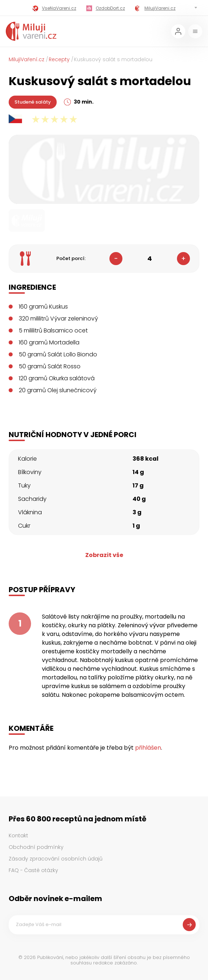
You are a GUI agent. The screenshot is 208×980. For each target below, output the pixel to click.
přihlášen (148, 748)
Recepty (59, 59)
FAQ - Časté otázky (33, 870)
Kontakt (18, 835)
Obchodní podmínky (36, 847)
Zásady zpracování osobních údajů (56, 859)
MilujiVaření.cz (27, 59)
